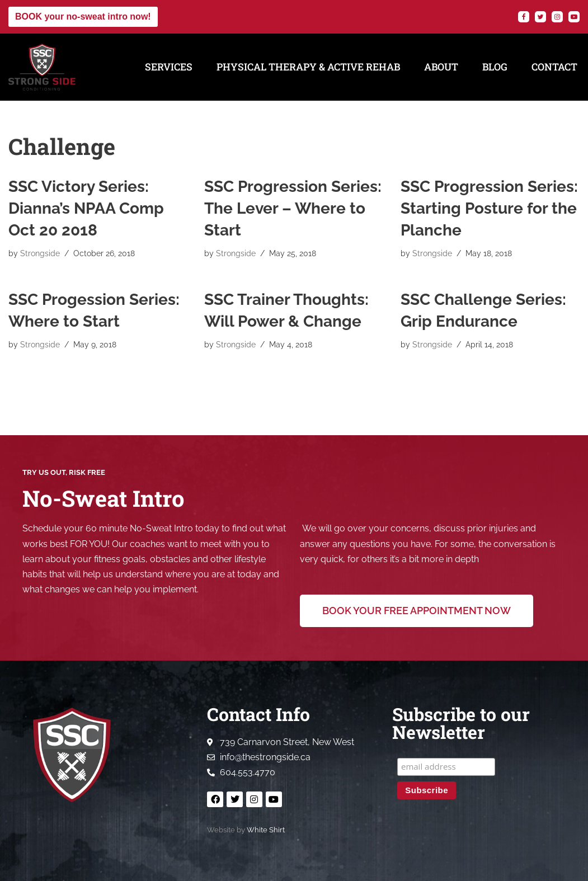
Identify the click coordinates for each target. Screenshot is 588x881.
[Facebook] (524, 17)
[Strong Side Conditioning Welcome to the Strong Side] (42, 67)
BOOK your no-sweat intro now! (83, 17)
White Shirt (266, 830)
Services (169, 67)
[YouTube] (574, 17)
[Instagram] (557, 17)
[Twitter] (540, 17)
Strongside (40, 253)
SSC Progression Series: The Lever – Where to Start (293, 208)
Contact (554, 67)
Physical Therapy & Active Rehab (308, 67)
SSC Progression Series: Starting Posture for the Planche (489, 208)
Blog (495, 67)
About (441, 67)
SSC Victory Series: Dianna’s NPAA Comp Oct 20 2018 (86, 208)
